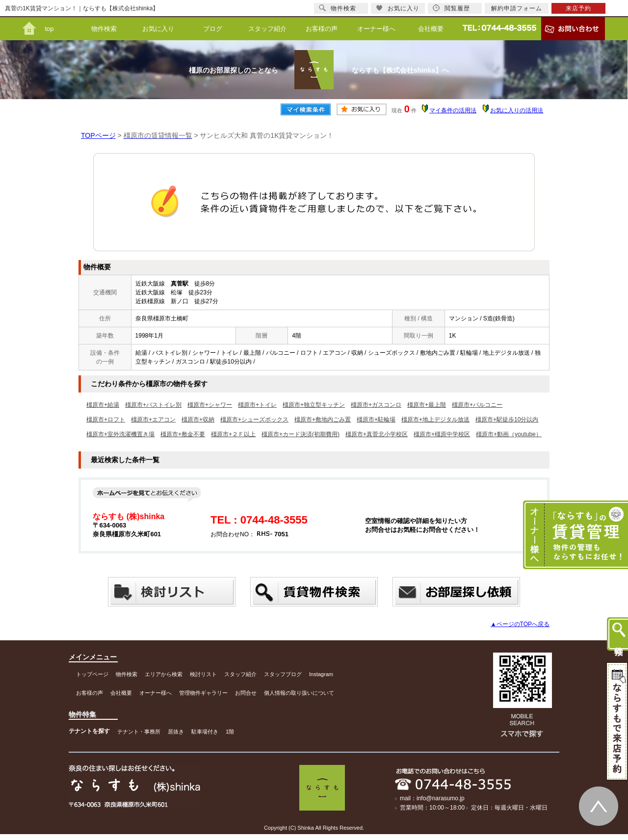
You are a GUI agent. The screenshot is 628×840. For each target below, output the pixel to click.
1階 (230, 732)
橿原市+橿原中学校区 (442, 434)
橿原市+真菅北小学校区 (377, 434)
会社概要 (431, 29)
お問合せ (246, 693)
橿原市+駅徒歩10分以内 (507, 420)
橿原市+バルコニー (477, 405)
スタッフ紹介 (267, 29)
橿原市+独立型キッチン (314, 405)
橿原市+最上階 (427, 405)
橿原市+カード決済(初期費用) (301, 434)
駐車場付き (205, 732)
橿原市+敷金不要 (183, 434)
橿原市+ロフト (106, 420)
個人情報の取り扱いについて (299, 693)
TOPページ (98, 135)
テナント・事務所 (139, 732)
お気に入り (158, 29)
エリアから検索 (164, 674)
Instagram (321, 674)
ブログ (213, 29)
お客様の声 (322, 29)
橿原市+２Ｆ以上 (233, 434)
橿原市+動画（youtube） (509, 434)
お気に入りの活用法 (517, 110)
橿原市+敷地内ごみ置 (323, 420)
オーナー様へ (376, 29)
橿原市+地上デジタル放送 (435, 420)
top (49, 29)
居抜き (176, 732)
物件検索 (104, 29)
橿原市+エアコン (153, 420)
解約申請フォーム (517, 8)
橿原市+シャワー (210, 405)
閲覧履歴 (451, 8)
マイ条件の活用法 (453, 110)
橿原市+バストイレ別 (153, 405)
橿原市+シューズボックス (254, 420)
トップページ (92, 674)
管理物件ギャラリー (203, 693)
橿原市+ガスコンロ (376, 405)
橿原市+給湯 (103, 405)
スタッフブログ (283, 674)
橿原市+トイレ (257, 405)
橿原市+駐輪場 (376, 420)
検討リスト (203, 674)
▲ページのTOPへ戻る (520, 624)
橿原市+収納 (198, 420)
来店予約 (578, 8)
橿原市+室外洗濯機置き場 (120, 434)
